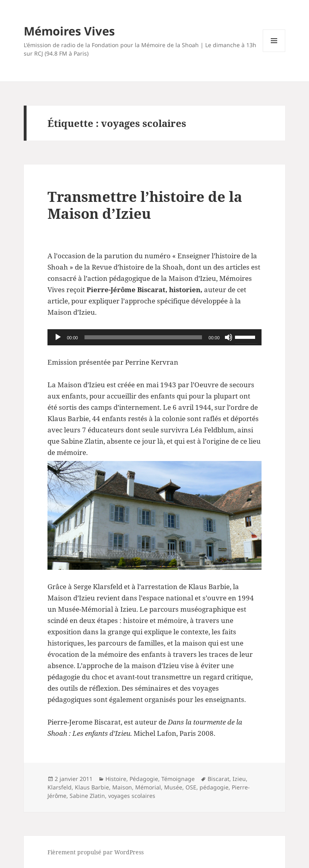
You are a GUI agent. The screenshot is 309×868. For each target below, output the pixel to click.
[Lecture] (58, 337)
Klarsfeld (60, 787)
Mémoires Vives (69, 31)
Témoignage (178, 779)
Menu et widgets (274, 52)
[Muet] (229, 337)
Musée (173, 787)
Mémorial (148, 787)
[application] (154, 337)
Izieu (239, 779)
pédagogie (214, 787)
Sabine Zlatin (87, 796)
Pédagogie (144, 779)
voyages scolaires (132, 796)
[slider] (143, 337)
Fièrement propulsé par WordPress (96, 852)
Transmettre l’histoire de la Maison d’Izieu (145, 205)
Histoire (116, 779)
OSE (191, 787)
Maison (122, 787)
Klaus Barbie (92, 787)
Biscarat (218, 779)
